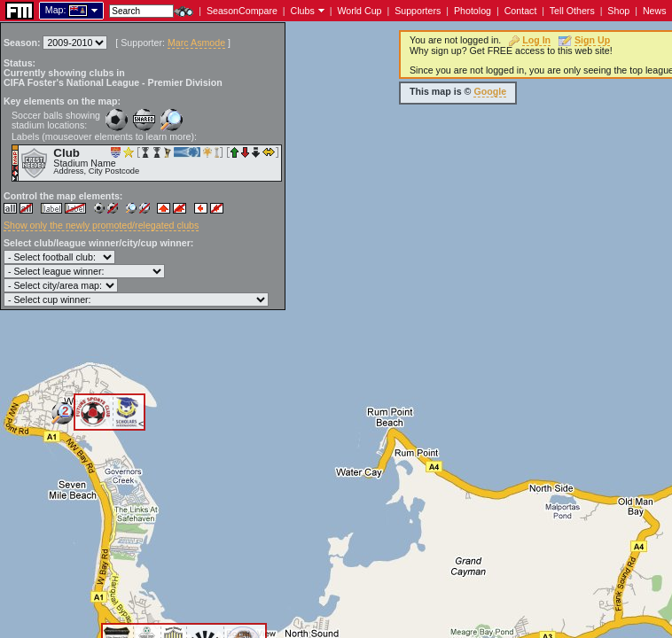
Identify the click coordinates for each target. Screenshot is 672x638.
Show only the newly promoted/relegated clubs (101, 225)
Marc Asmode (196, 43)
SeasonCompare (242, 11)
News (655, 11)
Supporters (418, 11)
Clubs (303, 11)
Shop (618, 11)
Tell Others (572, 11)
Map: (56, 10)
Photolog (473, 11)
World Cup (359, 11)
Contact (521, 11)
